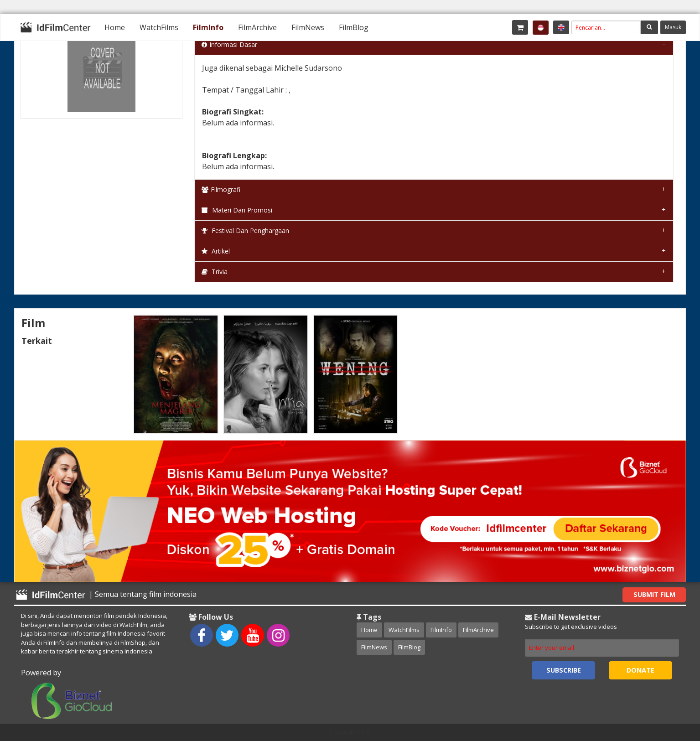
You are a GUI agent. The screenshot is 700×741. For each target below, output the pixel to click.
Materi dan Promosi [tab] (237, 210)
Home (115, 27)
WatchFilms (159, 27)
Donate (640, 670)
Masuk (673, 27)
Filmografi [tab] (221, 189)
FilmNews (308, 27)
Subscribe (564, 670)
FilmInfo (208, 27)
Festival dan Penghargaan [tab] (245, 231)
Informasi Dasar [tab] (229, 44)
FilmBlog (354, 27)
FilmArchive (257, 27)
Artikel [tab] (216, 251)
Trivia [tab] (215, 272)
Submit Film (654, 594)
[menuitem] (115, 27)
